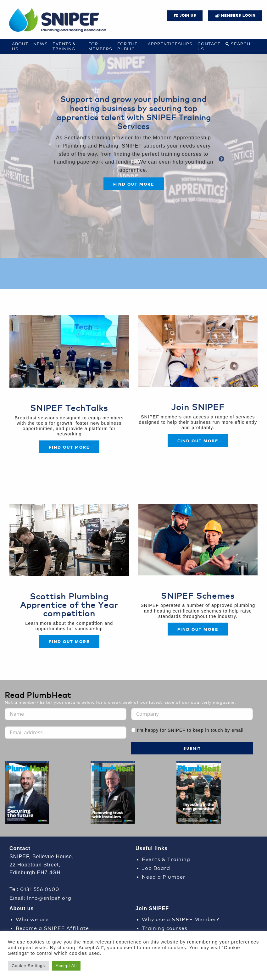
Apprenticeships (170, 44)
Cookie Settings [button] (28, 966)
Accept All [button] (66, 966)
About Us (20, 46)
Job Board (156, 868)
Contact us (209, 46)
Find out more (134, 184)
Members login (238, 15)
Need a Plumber (164, 876)
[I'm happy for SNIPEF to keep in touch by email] (133, 730)
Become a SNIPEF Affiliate (52, 928)
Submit (192, 748)
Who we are (32, 919)
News (41, 44)
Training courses (165, 928)
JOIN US (188, 15)
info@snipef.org (49, 897)
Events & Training (64, 46)
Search (241, 44)
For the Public (128, 46)
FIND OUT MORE (198, 441)
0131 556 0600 (40, 889)
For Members (100, 46)
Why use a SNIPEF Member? (181, 919)
